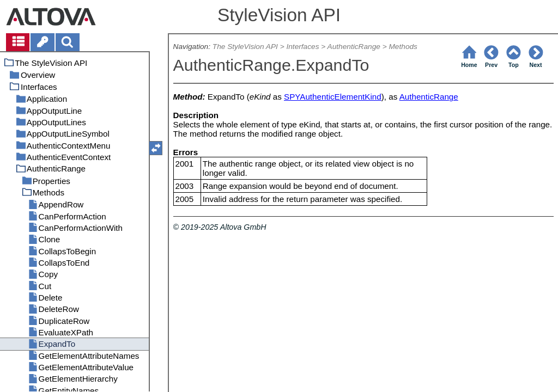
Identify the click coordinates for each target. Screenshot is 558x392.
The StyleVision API (245, 47)
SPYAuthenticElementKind (333, 97)
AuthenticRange (354, 47)
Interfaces (302, 47)
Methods (403, 47)
